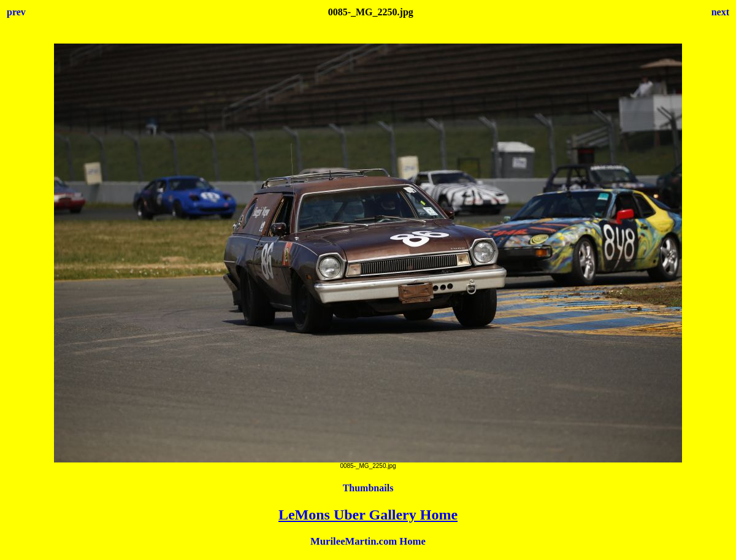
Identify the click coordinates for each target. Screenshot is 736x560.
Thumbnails (368, 488)
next (720, 12)
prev (16, 12)
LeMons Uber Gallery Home (368, 515)
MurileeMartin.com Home (368, 541)
